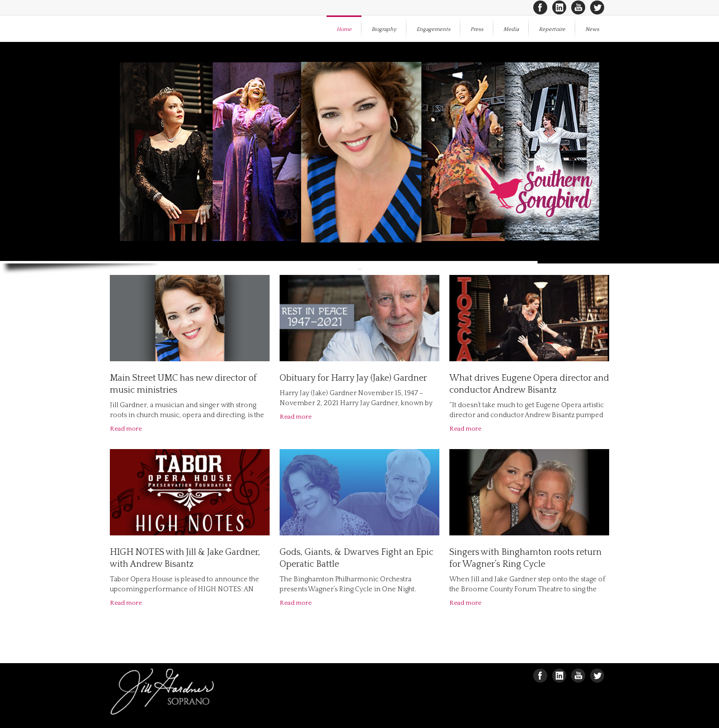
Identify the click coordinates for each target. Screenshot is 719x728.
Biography (384, 29)
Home (344, 29)
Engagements (433, 29)
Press (477, 29)
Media (511, 29)
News (592, 29)
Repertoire (552, 29)
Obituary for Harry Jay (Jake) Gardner (353, 378)
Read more (126, 429)
